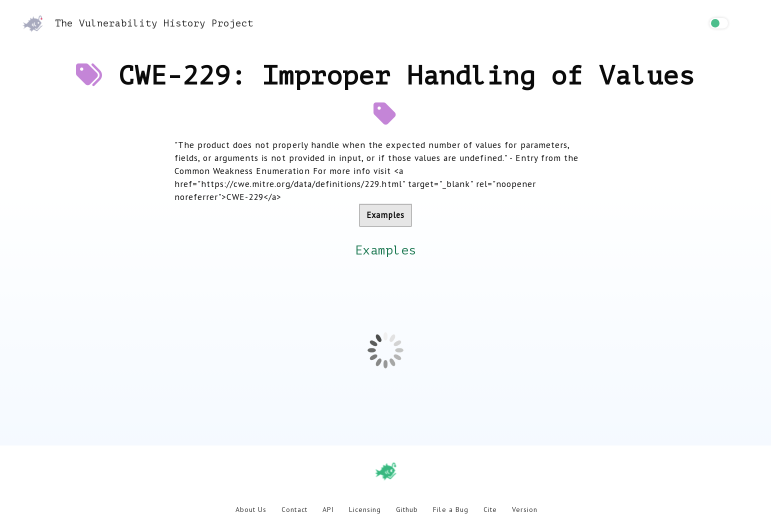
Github (407, 509)
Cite (490, 509)
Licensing (365, 509)
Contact (294, 509)
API (328, 509)
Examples (385, 215)
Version (525, 509)
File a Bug (450, 509)
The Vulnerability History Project (138, 23)
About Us (251, 509)
